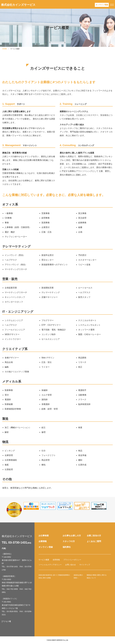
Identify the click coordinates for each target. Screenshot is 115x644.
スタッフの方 (69, 541)
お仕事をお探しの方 (72, 536)
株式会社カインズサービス (18, 5)
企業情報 (43, 541)
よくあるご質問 (94, 541)
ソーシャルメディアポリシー (50, 565)
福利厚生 (67, 547)
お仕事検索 (44, 536)
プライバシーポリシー (72, 560)
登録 (102, 5)
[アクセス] (6, 621)
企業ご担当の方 (94, 536)
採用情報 (56, 560)
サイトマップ (85, 565)
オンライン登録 (46, 547)
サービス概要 (44, 560)
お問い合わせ (70, 565)
